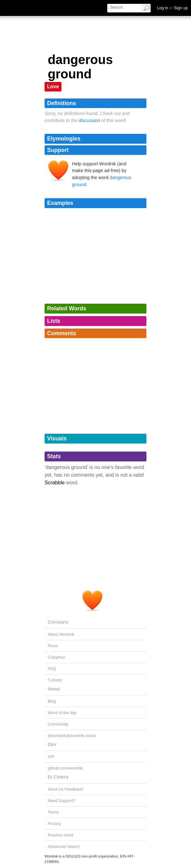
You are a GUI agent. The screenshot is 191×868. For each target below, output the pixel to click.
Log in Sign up (172, 8)
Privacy (54, 824)
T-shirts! (55, 680)
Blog (52, 701)
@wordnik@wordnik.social (72, 736)
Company (58, 622)
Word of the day (62, 713)
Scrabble (55, 483)
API (51, 757)
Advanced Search (64, 846)
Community (58, 724)
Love (53, 87)
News (54, 689)
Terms (53, 812)
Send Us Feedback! (66, 789)
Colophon (57, 657)
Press (53, 646)
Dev (52, 744)
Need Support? (61, 801)
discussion (89, 120)
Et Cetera (58, 777)
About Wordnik (61, 634)
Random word (60, 835)
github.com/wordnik (65, 768)
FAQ (52, 669)
